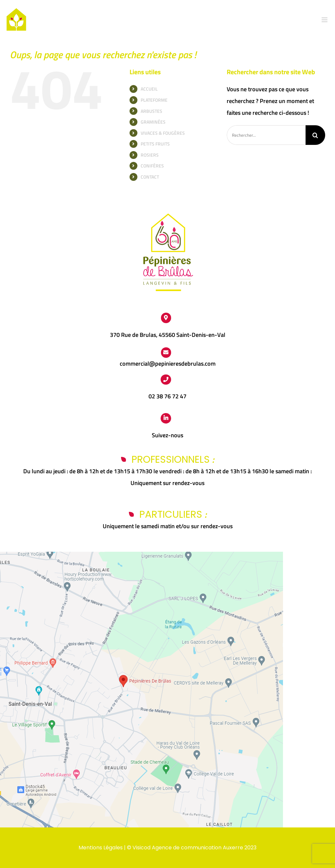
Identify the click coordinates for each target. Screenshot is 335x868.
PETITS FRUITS (155, 144)
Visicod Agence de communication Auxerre (188, 848)
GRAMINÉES (153, 122)
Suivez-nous (167, 435)
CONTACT (150, 177)
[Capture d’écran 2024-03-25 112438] (141, 555)
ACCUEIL (149, 89)
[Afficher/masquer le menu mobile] (325, 20)
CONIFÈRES (152, 166)
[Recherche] (315, 135)
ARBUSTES (151, 111)
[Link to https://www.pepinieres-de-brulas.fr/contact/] (166, 353)
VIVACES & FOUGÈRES (163, 133)
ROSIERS (150, 155)
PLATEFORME (154, 100)
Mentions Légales (101, 848)
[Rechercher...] (266, 135)
